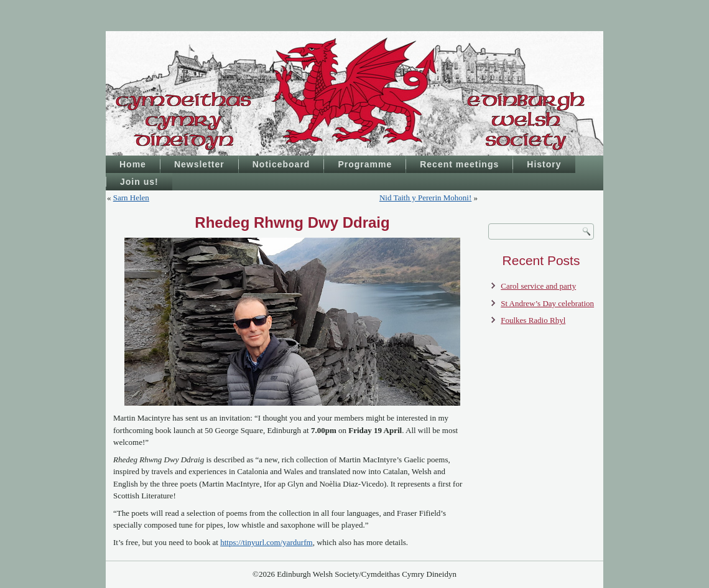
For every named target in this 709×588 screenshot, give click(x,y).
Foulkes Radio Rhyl (533, 320)
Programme (365, 164)
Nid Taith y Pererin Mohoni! (425, 198)
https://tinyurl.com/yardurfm (266, 542)
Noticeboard (281, 164)
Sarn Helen (131, 198)
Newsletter (199, 164)
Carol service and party (538, 286)
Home (133, 164)
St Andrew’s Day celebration (547, 303)
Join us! (139, 182)
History (544, 164)
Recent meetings (459, 164)
